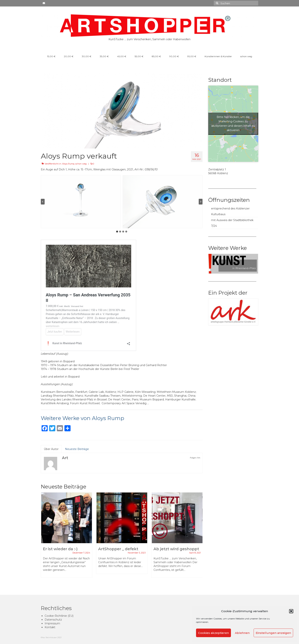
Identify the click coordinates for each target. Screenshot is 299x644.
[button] (291, 611)
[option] (67, 537)
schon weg (81, 164)
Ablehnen (242, 633)
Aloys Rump (68, 164)
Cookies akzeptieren (213, 633)
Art (65, 458)
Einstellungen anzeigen (273, 633)
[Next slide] (201, 202)
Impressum (52, 623)
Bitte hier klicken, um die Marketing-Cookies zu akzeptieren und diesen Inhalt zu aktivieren (233, 124)
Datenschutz (53, 620)
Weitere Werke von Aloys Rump (82, 418)
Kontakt (50, 627)
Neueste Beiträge (77, 449)
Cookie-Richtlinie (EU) (59, 616)
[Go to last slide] (43, 202)
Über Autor (51, 449)
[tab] (117, 232)
